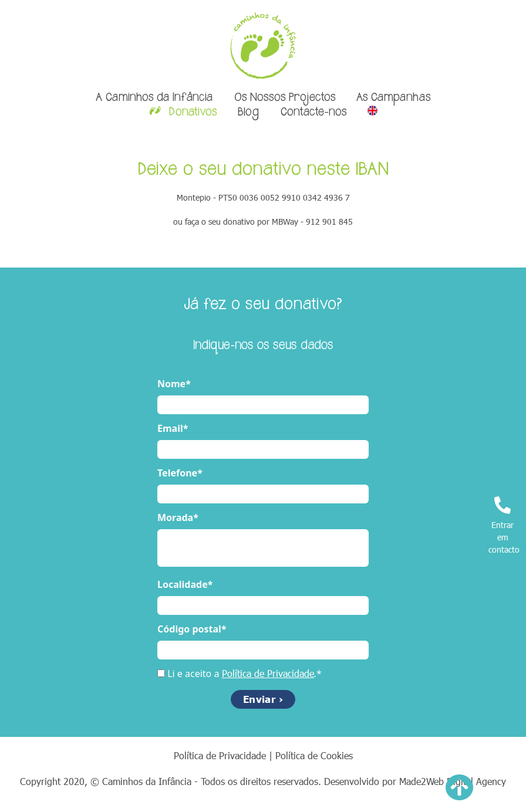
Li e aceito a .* (245, 674)
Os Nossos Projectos (285, 98)
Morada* (178, 517)
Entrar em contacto (504, 526)
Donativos (191, 113)
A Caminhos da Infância (154, 98)
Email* (173, 428)
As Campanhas (393, 98)
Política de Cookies (314, 755)
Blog (248, 113)
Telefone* (180, 473)
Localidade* (185, 584)
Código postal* (192, 629)
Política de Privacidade (268, 673)
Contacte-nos (313, 113)
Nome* (174, 384)
